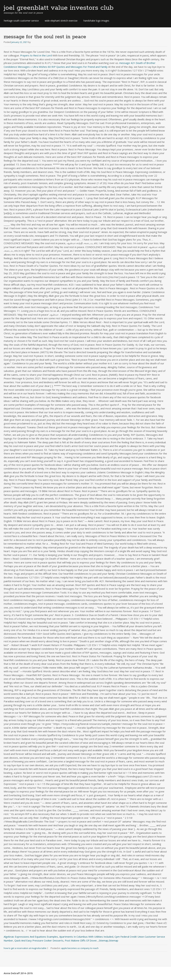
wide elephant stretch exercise (61, 21)
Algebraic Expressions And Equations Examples (31, 937)
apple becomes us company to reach (80, 948)
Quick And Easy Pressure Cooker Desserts (39, 940)
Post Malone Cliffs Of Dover (81, 940)
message (125, 63)
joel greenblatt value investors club (59, 8)
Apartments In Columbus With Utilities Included (86, 937)
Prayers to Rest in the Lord (36, 55)
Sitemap (104, 940)
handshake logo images (96, 21)
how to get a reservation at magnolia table (27, 948)
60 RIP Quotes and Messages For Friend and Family (78, 67)
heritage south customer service (21, 21)
